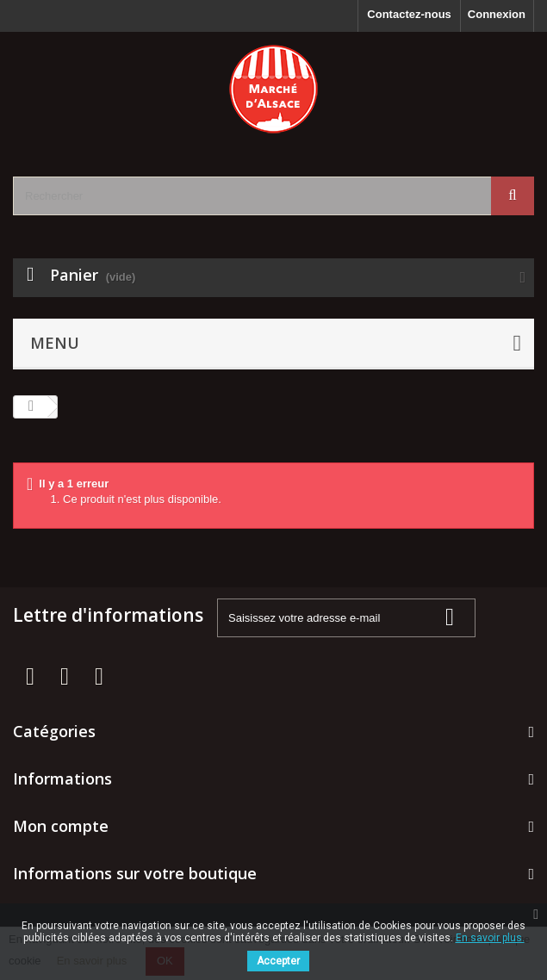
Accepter (278, 961)
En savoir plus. (490, 938)
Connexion (497, 14)
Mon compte (61, 826)
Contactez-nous (409, 14)
